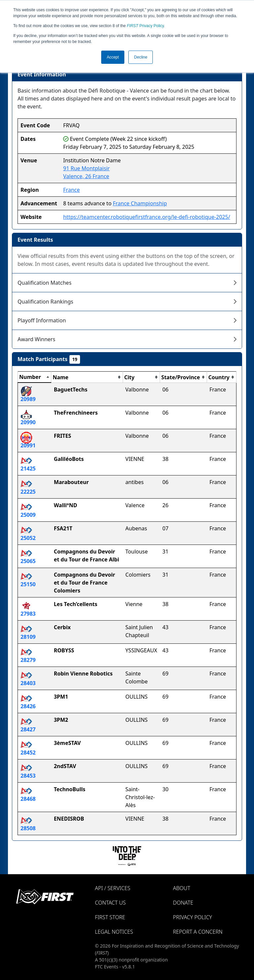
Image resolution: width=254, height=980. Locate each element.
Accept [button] (113, 57)
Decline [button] (141, 57)
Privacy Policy (146, 26)
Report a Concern (198, 932)
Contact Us (110, 903)
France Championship (140, 203)
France (71, 190)
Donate (183, 903)
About (182, 888)
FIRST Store (110, 917)
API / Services (113, 888)
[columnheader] (35, 377)
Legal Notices (114, 932)
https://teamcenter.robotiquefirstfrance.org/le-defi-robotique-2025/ (147, 217)
